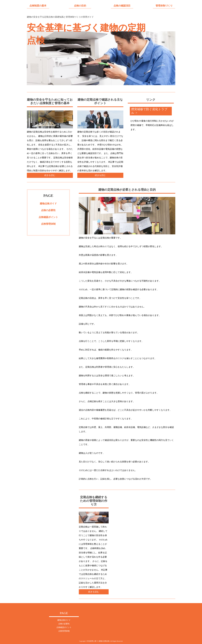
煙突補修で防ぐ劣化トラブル (149, 111)
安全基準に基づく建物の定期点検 (86, 34)
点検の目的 (80, 6)
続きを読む (50, 175)
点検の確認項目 (122, 6)
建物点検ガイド (48, 204)
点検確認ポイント (48, 217)
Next (29, 58)
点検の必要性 (48, 210)
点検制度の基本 (38, 6)
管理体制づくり (164, 6)
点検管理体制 (48, 224)
